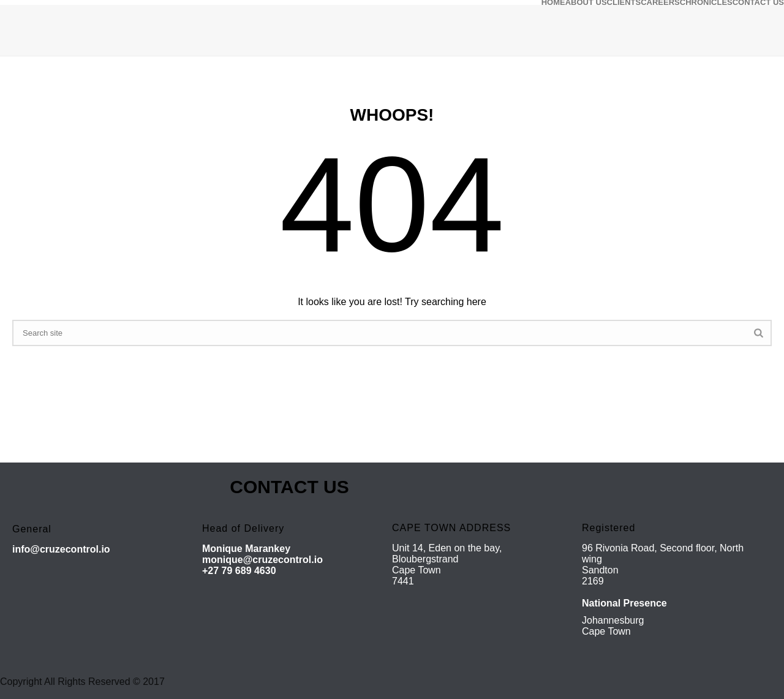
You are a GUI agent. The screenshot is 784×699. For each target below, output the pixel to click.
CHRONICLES (706, 2)
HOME (553, 2)
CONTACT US (758, 2)
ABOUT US (586, 2)
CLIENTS (624, 2)
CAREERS (660, 2)
